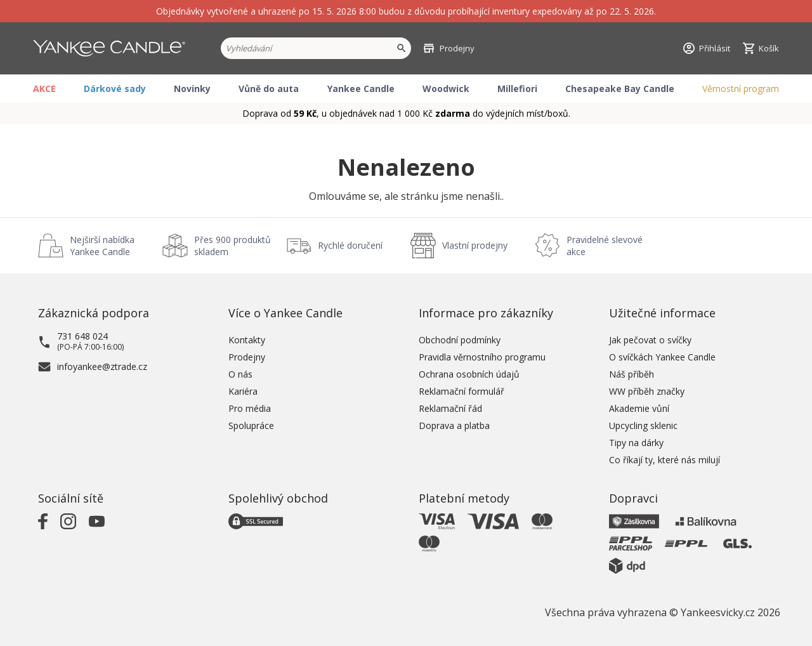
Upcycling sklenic (643, 425)
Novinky (192, 89)
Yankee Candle (361, 89)
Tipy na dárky (636, 443)
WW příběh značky (647, 391)
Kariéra (243, 391)
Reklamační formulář (462, 391)
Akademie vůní (639, 408)
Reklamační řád (450, 408)
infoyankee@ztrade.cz (102, 366)
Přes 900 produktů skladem (232, 246)
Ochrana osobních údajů (469, 374)
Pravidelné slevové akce (605, 246)
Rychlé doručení (350, 245)
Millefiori (517, 89)
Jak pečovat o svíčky (650, 340)
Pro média (250, 408)
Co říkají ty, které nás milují (665, 460)
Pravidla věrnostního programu (482, 357)
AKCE (44, 89)
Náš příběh (632, 374)
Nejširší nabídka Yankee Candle (102, 246)
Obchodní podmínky (460, 340)
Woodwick (446, 89)
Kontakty (247, 340)
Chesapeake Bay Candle (620, 89)
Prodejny (247, 357)
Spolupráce (251, 425)
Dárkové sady (115, 89)
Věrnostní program (741, 89)
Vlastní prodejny (475, 245)
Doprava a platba (454, 425)
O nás (240, 374)
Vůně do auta (269, 89)
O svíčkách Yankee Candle (662, 357)
